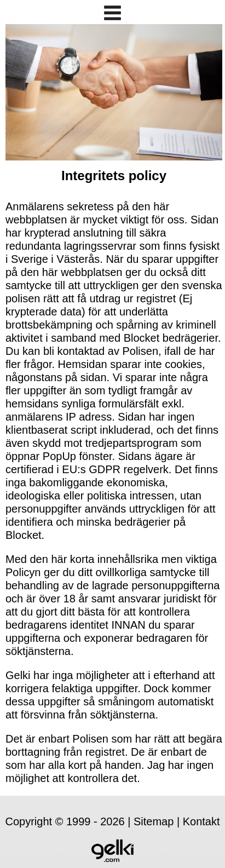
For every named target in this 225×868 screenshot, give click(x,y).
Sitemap (154, 821)
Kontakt (201, 821)
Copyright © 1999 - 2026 (65, 821)
